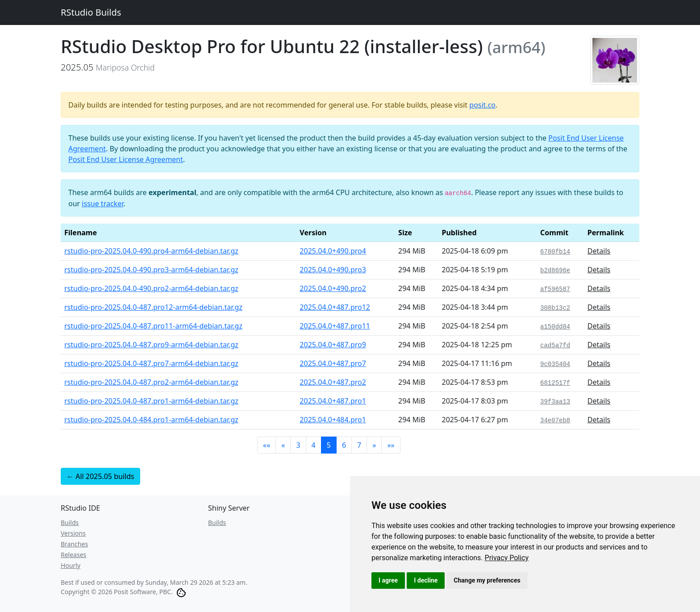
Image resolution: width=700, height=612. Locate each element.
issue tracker (102, 204)
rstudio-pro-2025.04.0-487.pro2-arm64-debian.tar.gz (151, 382)
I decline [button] (426, 580)
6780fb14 (555, 252)
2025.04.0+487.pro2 (333, 382)
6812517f (555, 383)
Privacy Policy (507, 558)
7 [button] (359, 445)
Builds (70, 522)
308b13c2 (555, 308)
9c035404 (555, 364)
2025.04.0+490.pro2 (333, 288)
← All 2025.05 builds (100, 476)
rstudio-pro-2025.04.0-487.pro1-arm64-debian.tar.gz (151, 401)
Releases (73, 555)
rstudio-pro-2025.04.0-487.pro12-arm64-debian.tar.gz (153, 307)
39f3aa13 (555, 402)
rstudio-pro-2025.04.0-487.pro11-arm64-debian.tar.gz (153, 326)
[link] (507, 558)
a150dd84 (555, 327)
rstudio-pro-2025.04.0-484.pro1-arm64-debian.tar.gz (151, 420)
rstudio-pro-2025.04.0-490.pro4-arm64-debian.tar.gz (151, 251)
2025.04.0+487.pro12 (335, 307)
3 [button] (298, 445)
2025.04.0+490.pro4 (333, 251)
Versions (73, 533)
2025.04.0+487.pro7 (333, 363)
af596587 (555, 289)
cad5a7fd (555, 346)
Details (599, 251)
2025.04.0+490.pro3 (333, 270)
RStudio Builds (91, 12)
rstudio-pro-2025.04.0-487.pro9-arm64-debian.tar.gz (151, 345)
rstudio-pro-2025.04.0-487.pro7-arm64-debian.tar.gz (151, 363)
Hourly (71, 565)
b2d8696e (555, 271)
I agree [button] (388, 580)
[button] (267, 445)
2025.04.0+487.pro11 (335, 326)
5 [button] (329, 445)
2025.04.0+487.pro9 (333, 345)
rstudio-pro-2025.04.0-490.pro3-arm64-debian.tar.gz (151, 270)
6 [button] (344, 445)
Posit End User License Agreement (126, 159)
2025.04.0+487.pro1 (333, 401)
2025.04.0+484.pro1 (333, 420)
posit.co (482, 105)
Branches (74, 544)
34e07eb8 (555, 420)
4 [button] (314, 445)
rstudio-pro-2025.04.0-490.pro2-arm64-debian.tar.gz (151, 288)
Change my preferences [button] (487, 580)
